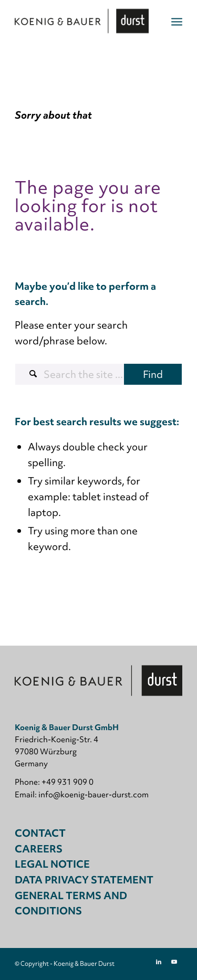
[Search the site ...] (98, 374)
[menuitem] (177, 21)
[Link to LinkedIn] (159, 962)
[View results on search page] (153, 374)
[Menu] (177, 21)
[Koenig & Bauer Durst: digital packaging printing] (82, 21)
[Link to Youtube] (174, 962)
